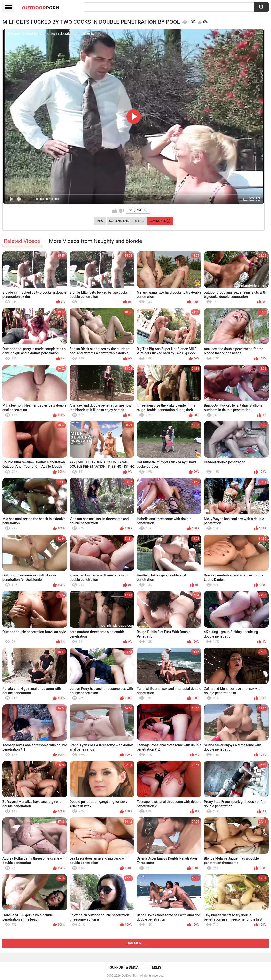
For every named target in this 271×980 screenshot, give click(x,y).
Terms (155, 967)
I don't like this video (121, 211)
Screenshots (119, 221)
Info (100, 221)
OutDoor (41, 8)
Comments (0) (160, 221)
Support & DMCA (124, 967)
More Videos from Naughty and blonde (96, 241)
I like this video (115, 211)
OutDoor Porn (130, 976)
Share (139, 221)
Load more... (135, 943)
